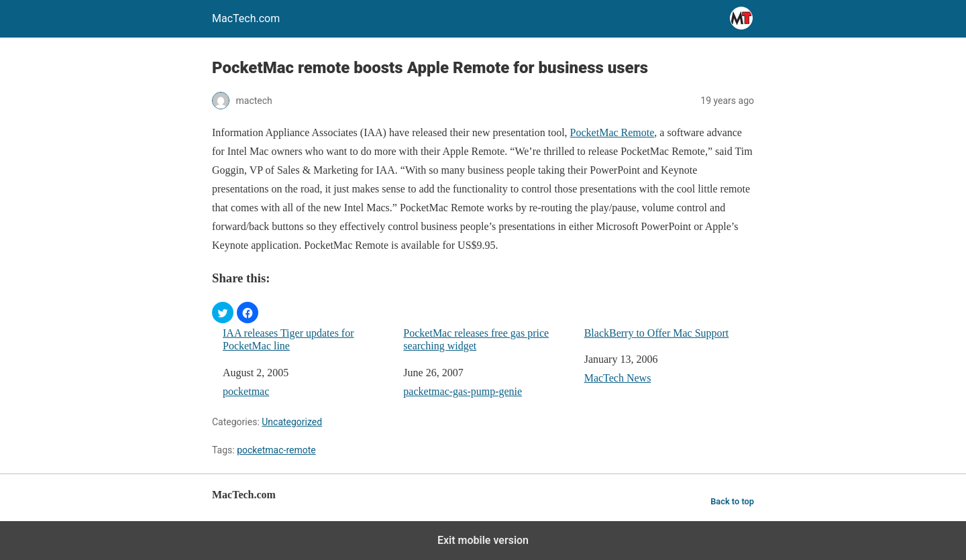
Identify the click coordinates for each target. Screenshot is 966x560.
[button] (223, 313)
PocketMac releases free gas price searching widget (476, 339)
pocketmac (246, 391)
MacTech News (618, 378)
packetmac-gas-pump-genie (463, 391)
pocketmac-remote (276, 450)
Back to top (732, 501)
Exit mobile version (483, 540)
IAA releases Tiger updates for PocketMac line (288, 339)
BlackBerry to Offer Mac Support (657, 333)
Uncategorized (292, 422)
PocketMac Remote (612, 132)
